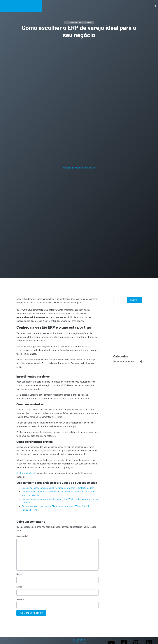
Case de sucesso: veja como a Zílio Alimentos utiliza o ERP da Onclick (56, 506)
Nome (20, 574)
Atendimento (79, 642)
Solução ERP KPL (30, 510)
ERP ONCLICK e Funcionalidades (79, 22)
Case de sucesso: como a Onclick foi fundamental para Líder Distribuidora (58, 488)
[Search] (120, 300)
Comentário (22, 536)
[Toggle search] (155, 6)
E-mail (20, 587)
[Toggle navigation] (148, 6)
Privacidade (79, 640)
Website (20, 599)
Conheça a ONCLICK (26, 473)
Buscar (134, 300)
